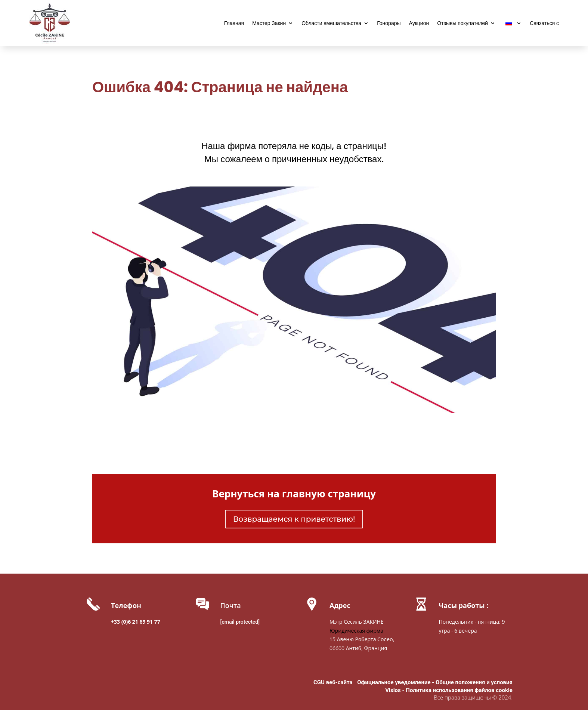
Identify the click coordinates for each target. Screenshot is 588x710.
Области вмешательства (331, 24)
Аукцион (419, 24)
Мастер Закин (269, 24)
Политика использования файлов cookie (459, 690)
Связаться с (544, 24)
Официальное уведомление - (396, 682)
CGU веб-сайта (333, 682)
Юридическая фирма (356, 631)
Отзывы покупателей (462, 24)
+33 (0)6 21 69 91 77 (136, 622)
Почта (231, 605)
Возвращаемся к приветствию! (294, 519)
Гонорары (389, 24)
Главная (234, 24)
